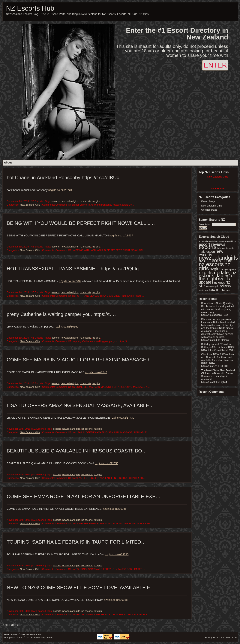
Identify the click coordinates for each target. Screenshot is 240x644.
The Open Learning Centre (39, 638)
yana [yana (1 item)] (228, 290)
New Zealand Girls (30, 205)
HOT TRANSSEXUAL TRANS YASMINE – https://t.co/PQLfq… (75, 269)
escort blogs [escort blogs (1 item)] (231, 241)
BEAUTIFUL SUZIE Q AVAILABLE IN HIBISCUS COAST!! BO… (77, 451)
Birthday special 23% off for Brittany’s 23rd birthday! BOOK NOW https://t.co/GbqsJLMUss (218, 347)
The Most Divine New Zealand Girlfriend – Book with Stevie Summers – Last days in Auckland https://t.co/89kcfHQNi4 (218, 376)
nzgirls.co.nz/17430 (122, 418)
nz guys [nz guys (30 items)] (220, 283)
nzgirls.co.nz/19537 (121, 235)
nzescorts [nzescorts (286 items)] (225, 261)
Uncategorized (209, 210)
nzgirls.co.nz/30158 (115, 509)
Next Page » (11, 625)
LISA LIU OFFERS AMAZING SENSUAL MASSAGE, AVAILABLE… (80, 405)
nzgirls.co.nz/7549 (96, 372)
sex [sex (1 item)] (206, 290)
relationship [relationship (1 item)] (211, 286)
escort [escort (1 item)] (222, 241)
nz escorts (85, 201)
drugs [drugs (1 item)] (216, 241)
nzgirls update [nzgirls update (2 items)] (229, 270)
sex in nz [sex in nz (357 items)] (217, 289)
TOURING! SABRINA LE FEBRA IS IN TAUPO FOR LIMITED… (76, 542)
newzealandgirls (70, 201)
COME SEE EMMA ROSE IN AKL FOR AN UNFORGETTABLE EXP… (84, 496)
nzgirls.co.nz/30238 (116, 600)
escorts (55, 201)
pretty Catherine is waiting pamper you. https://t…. (61, 314)
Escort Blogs (208, 201)
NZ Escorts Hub (30, 8)
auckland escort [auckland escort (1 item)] (206, 241)
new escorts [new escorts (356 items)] (211, 253)
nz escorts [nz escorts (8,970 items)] (211, 264)
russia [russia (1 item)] (201, 290)
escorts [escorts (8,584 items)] (208, 247)
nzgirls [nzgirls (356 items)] (215, 269)
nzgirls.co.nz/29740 (60, 190)
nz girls (96, 201)
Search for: (205, 224)
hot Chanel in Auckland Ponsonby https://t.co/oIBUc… (65, 178)
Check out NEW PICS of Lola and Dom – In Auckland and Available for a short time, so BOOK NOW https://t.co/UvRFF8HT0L (217, 360)
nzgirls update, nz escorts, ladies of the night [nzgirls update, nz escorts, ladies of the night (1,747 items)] (218, 276)
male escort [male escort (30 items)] (207, 252)
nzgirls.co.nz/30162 (67, 327)
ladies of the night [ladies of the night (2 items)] (226, 248)
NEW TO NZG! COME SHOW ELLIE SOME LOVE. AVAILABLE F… (81, 588)
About (8, 163)
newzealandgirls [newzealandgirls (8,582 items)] (218, 258)
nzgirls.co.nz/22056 (106, 463)
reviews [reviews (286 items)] (224, 286)
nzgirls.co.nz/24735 (117, 554)
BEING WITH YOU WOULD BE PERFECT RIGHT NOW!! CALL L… (81, 223)
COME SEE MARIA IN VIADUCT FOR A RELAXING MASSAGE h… (81, 360)
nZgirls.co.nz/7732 (70, 281)
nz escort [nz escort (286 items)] (207, 261)
